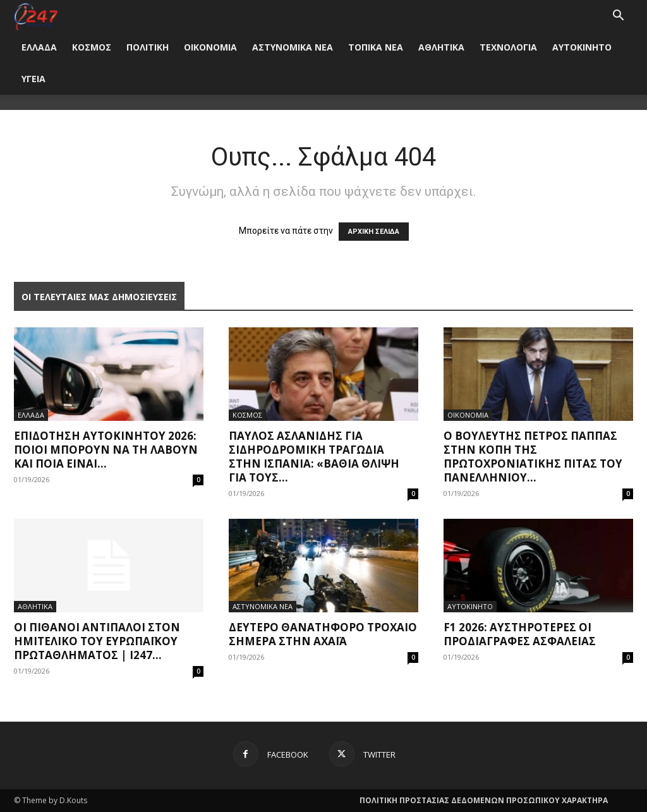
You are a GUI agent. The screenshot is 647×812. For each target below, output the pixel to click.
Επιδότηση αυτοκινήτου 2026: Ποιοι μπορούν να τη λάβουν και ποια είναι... (106, 450)
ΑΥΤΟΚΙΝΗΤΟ (582, 47)
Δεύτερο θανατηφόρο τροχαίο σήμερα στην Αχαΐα (323, 634)
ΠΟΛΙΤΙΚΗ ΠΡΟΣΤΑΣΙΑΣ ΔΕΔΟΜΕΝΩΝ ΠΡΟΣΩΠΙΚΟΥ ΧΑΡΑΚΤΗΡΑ (484, 800)
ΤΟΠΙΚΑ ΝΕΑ (376, 47)
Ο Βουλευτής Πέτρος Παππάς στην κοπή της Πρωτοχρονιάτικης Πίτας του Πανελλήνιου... (533, 457)
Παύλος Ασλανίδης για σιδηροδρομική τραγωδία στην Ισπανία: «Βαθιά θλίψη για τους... (314, 457)
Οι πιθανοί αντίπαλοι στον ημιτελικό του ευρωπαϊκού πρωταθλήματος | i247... (97, 641)
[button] (618, 17)
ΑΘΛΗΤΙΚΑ (441, 47)
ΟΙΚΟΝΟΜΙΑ (210, 47)
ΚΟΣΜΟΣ (92, 47)
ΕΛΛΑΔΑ (39, 47)
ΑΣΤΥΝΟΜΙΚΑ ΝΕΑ (293, 47)
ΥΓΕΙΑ (33, 79)
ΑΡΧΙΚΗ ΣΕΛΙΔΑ (374, 232)
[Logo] (36, 15)
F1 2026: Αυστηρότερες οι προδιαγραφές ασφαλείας (520, 634)
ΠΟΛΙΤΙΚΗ (148, 47)
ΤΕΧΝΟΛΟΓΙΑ (508, 47)
